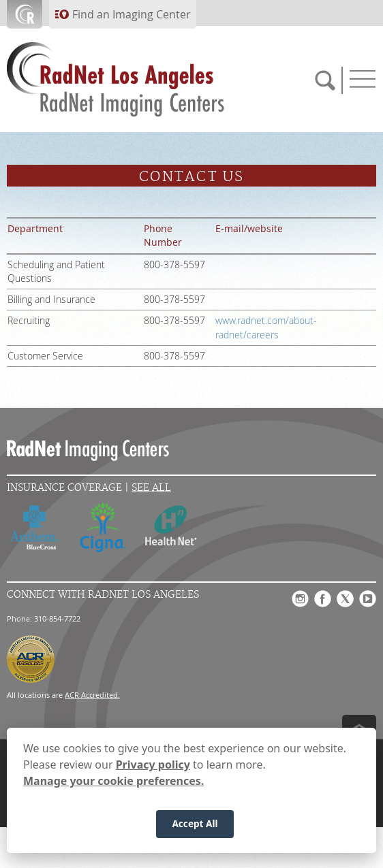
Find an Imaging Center (132, 14)
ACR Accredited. (92, 695)
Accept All (195, 823)
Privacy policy (153, 765)
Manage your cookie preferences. (113, 781)
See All (151, 488)
